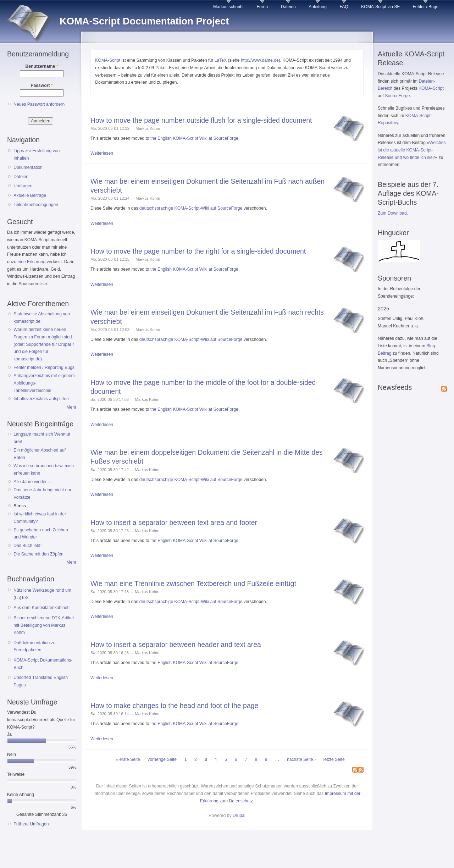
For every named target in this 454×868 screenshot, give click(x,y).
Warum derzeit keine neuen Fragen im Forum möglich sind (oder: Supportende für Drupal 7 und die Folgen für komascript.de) (44, 344)
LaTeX (221, 60)
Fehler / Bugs (425, 7)
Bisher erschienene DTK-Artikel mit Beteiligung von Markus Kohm (44, 625)
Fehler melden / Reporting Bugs (44, 367)
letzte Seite (334, 759)
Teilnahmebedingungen (36, 205)
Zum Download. (393, 213)
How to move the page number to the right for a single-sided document (198, 251)
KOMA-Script (108, 60)
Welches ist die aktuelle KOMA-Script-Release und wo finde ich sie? (412, 150)
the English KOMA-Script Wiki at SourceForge (194, 138)
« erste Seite (128, 759)
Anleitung (318, 7)
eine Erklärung (32, 262)
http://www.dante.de (260, 60)
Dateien (288, 7)
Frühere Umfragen (31, 824)
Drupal (239, 816)
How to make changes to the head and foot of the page (174, 706)
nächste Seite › (301, 759)
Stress (20, 506)
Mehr (71, 407)
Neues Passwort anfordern (39, 104)
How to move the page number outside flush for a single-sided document (201, 120)
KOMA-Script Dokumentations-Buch (43, 664)
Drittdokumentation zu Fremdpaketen (34, 646)
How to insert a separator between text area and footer (174, 523)
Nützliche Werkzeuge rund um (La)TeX (42, 594)
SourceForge (397, 96)
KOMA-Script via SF (380, 7)
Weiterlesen (102, 153)
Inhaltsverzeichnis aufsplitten (41, 399)
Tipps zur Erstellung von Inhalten (37, 154)
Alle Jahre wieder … (33, 482)
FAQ (344, 7)
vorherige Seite (162, 759)
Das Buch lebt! (27, 546)
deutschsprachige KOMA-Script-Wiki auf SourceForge (191, 208)
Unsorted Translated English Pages (41, 681)
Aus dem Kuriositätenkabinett (41, 608)
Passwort (41, 85)
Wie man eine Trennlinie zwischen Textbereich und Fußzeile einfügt (193, 584)
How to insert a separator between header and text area (176, 645)
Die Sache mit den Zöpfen (38, 554)
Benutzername (42, 66)
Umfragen (23, 186)
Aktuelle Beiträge (30, 195)
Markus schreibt (228, 7)
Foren (262, 7)
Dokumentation (28, 167)
